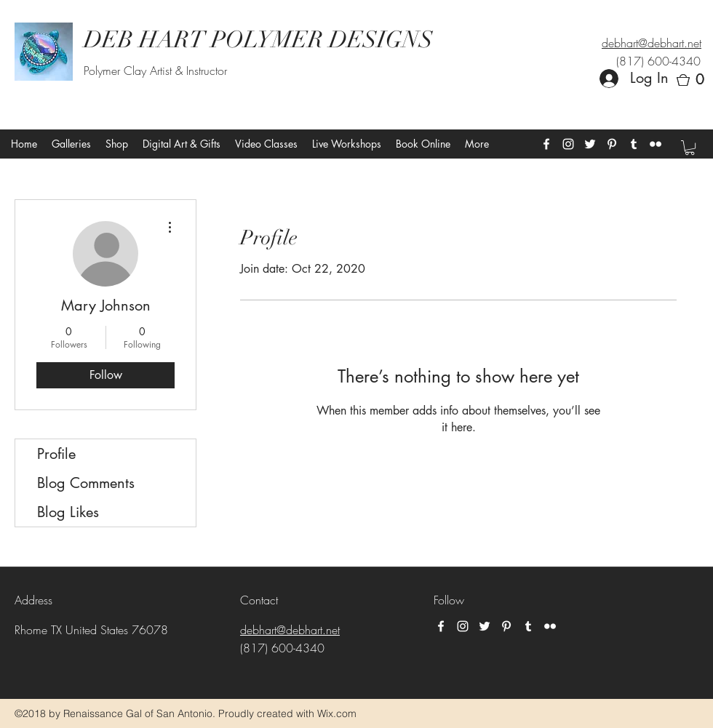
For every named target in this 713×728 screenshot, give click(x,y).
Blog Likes (68, 512)
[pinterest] (612, 144)
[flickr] (656, 144)
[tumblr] (634, 144)
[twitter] (590, 144)
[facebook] (546, 144)
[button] (695, 80)
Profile (56, 454)
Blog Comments (86, 483)
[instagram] (568, 144)
